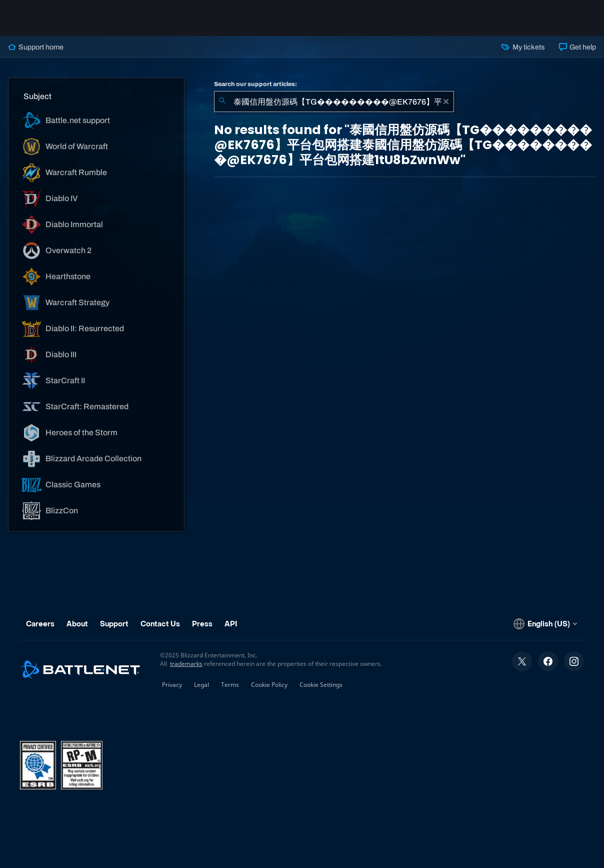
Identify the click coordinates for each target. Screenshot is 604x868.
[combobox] (334, 102)
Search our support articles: (255, 84)
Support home (36, 47)
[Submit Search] (222, 102)
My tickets (523, 47)
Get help (577, 47)
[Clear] (446, 102)
